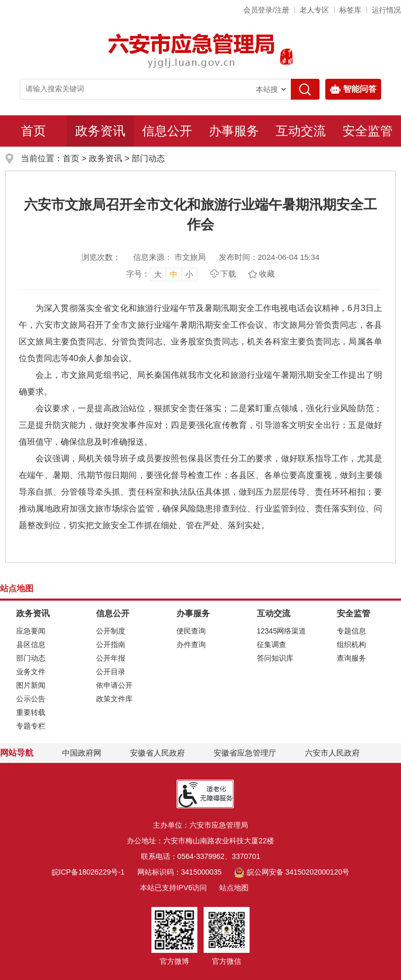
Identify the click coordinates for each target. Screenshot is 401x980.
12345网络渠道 (282, 631)
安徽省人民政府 (157, 753)
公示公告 (31, 699)
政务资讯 (100, 131)
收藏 (267, 274)
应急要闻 (31, 631)
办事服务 (234, 131)
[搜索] (305, 89)
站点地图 (234, 888)
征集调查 (272, 644)
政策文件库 (114, 699)
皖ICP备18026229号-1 (88, 872)
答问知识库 (275, 658)
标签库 (350, 10)
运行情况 (386, 10)
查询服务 (351, 658)
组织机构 (351, 644)
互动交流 (301, 131)
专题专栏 (31, 726)
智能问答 (353, 89)
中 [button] (174, 274)
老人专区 (314, 10)
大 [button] (158, 274)
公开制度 (111, 631)
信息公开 (167, 131)
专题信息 (351, 631)
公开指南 (111, 644)
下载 (228, 274)
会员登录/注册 (266, 10)
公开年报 (111, 658)
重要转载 (31, 712)
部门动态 (148, 158)
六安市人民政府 (332, 753)
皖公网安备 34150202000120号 (292, 872)
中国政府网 (82, 753)
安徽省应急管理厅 (245, 753)
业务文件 (31, 672)
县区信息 (31, 644)
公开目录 (111, 672)
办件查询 (191, 644)
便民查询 (191, 631)
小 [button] (189, 274)
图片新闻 (31, 685)
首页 (33, 131)
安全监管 (368, 131)
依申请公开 (114, 685)
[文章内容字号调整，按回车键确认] (162, 274)
